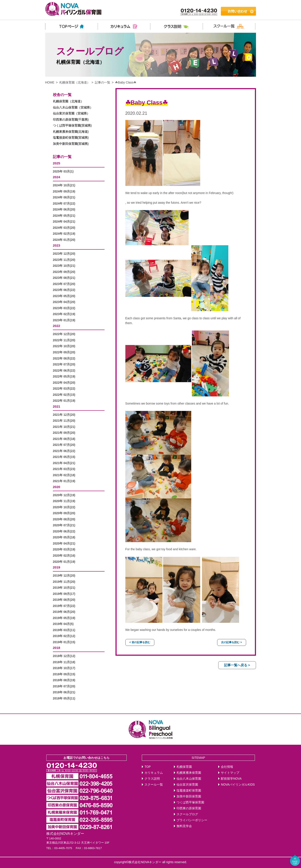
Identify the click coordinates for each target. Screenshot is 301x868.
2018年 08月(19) (64, 680)
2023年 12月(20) (64, 254)
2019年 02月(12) (64, 636)
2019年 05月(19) (64, 618)
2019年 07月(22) (64, 606)
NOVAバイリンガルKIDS (238, 785)
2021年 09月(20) (64, 433)
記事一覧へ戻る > (237, 665)
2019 (57, 567)
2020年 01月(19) (64, 562)
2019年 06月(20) (64, 612)
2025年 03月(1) (63, 172)
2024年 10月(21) (64, 185)
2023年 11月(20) (64, 260)
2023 (57, 245)
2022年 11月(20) (64, 340)
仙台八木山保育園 (189, 779)
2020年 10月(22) (64, 507)
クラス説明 (152, 779)
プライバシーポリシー (192, 820)
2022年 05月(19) (64, 377)
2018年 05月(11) (64, 698)
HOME (50, 82)
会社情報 (227, 767)
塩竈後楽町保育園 (189, 791)
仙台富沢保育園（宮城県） (71, 113)
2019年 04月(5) (63, 624)
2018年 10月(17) (64, 668)
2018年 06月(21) (64, 692)
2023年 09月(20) (64, 272)
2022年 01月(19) (64, 401)
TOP (148, 767)
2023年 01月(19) (64, 320)
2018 (57, 648)
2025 (57, 163)
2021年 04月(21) (64, 463)
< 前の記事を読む (140, 642)
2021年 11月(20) (64, 421)
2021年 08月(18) (64, 439)
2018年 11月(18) (64, 662)
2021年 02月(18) (64, 475)
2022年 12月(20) (64, 334)
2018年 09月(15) (64, 674)
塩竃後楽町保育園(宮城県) (71, 138)
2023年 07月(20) (64, 284)
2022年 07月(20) (64, 364)
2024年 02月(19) (64, 234)
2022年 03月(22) (64, 389)
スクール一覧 (154, 785)
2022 (57, 326)
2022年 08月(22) (64, 359)
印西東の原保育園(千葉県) (71, 120)
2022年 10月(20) (64, 346)
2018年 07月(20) (64, 686)
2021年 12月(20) (64, 415)
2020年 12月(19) (64, 495)
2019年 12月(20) (64, 576)
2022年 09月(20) (64, 352)
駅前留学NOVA (231, 779)
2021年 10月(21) (64, 427)
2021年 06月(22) (64, 451)
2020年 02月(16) (64, 556)
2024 (57, 177)
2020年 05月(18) (64, 537)
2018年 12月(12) (64, 656)
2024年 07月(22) (64, 204)
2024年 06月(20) (64, 210)
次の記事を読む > (231, 642)
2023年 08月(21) (64, 278)
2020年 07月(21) (64, 525)
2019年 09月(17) (64, 594)
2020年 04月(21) (64, 544)
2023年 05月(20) (64, 296)
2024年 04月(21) (64, 222)
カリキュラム (154, 773)
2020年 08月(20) (64, 519)
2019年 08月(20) (64, 600)
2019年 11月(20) (64, 582)
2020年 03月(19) (64, 549)
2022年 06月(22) (64, 371)
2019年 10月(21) (64, 588)
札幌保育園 (184, 767)
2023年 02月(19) (64, 314)
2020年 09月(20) (64, 513)
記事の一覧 (103, 82)
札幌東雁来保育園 (189, 773)
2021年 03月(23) (64, 469)
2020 (57, 487)
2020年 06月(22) (64, 531)
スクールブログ (187, 814)
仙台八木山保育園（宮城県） (73, 108)
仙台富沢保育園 (187, 785)
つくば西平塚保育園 (190, 802)
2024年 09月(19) (64, 192)
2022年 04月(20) (64, 383)
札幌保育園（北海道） (75, 82)
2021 (57, 406)
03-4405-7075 (63, 848)
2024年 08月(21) (64, 197)
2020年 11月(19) (64, 501)
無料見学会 (184, 826)
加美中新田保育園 (189, 796)
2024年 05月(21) (64, 216)
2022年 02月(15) (64, 395)
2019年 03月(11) (64, 630)
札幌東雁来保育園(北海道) (71, 132)
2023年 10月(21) (64, 266)
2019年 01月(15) (64, 642)
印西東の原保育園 (189, 808)
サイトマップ (230, 773)
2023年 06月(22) (64, 290)
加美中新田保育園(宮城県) (71, 144)
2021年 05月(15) (64, 457)
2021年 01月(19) (64, 481)
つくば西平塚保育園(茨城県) (72, 126)
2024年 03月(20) (64, 228)
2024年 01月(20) (64, 240)
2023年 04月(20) (64, 302)
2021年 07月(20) (64, 445)
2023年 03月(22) (64, 308)
